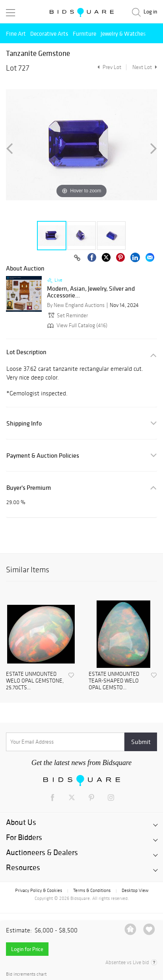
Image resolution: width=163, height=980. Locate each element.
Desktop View (135, 890)
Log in (150, 12)
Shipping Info (24, 423)
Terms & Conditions (92, 890)
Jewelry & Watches (123, 34)
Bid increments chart (26, 974)
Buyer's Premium (29, 488)
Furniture (84, 34)
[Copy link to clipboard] (77, 258)
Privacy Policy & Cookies (39, 890)
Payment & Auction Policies (43, 455)
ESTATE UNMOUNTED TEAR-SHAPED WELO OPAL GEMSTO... (114, 681)
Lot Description (26, 352)
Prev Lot (108, 67)
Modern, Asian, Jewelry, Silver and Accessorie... (91, 292)
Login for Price (27, 949)
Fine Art (16, 34)
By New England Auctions (76, 305)
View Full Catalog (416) (77, 325)
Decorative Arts (49, 34)
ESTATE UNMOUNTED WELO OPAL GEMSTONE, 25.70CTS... (35, 681)
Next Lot (145, 67)
